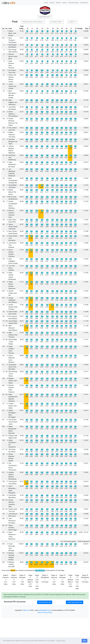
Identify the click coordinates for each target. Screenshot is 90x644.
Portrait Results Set (45, 602)
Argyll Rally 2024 (44, 17)
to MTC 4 (72, 22)
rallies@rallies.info (45, 610)
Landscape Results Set (75, 602)
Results (58, 3)
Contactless (84, 3)
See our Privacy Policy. (45, 612)
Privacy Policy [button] (61, 641)
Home (46, 3)
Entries (64, 3)
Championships (73, 3)
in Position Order (56, 22)
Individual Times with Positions (32, 22)
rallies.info (26, 610)
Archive (52, 3)
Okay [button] (84, 641)
